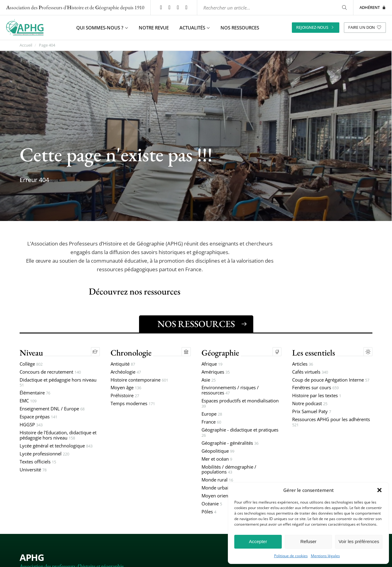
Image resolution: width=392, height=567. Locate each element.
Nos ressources (240, 28)
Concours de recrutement (50, 372)
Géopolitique (218, 451)
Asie (209, 380)
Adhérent (373, 7)
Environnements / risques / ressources (230, 391)
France (211, 422)
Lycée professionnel (44, 454)
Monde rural (217, 480)
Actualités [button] (195, 28)
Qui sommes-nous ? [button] (102, 28)
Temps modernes (133, 404)
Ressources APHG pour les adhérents (331, 423)
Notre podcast (310, 404)
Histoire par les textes (317, 396)
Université (33, 470)
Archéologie (126, 372)
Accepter (258, 541)
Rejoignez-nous (316, 27)
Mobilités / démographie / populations (229, 470)
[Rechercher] (344, 8)
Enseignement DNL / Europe (52, 409)
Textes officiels (38, 462)
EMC (28, 401)
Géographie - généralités (230, 444)
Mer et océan (217, 459)
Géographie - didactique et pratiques (240, 433)
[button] (379, 490)
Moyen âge (126, 388)
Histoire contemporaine (139, 380)
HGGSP (31, 425)
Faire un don (365, 27)
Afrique (212, 364)
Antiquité (123, 364)
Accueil (26, 45)
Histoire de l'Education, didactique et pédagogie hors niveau (58, 436)
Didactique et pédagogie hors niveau (58, 383)
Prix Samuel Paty (312, 412)
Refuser (309, 541)
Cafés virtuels (310, 372)
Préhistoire (125, 396)
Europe (212, 415)
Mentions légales (325, 556)
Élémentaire (35, 393)
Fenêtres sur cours (315, 388)
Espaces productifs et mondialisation (240, 404)
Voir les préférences (359, 541)
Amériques (216, 372)
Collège (31, 364)
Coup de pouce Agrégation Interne (331, 380)
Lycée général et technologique (56, 446)
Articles (303, 364)
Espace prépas (38, 417)
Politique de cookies (291, 556)
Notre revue (154, 28)
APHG (32, 558)
